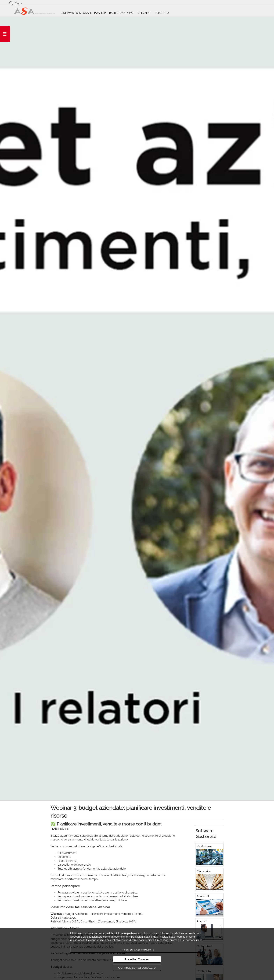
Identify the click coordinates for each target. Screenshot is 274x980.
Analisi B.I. (203, 896)
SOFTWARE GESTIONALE (77, 13)
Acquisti (202, 921)
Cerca (18, 3)
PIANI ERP (100, 13)
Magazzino (204, 871)
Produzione (204, 846)
